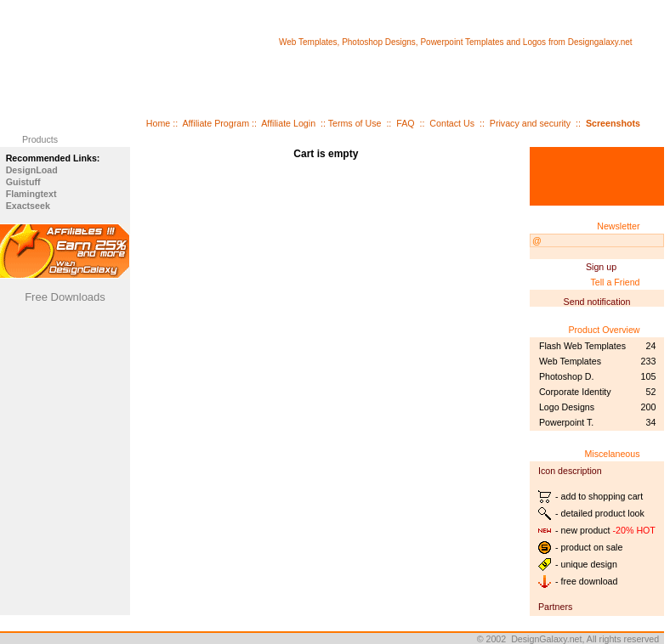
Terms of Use (355, 123)
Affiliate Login (288, 123)
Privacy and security (530, 123)
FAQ (405, 123)
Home (158, 123)
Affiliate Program (216, 123)
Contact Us (452, 123)
